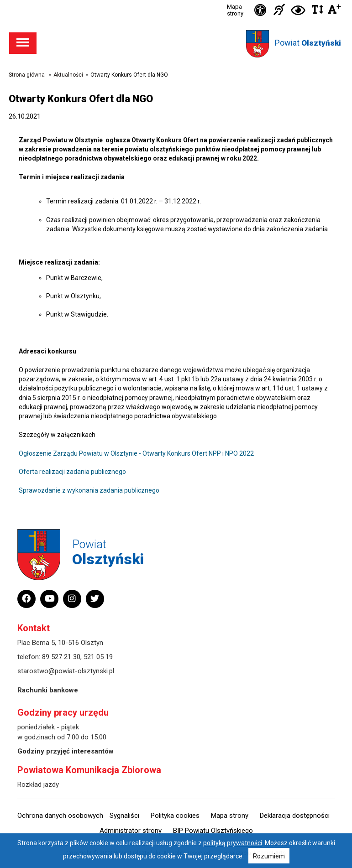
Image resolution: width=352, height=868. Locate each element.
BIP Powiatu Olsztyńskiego (213, 831)
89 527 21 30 (61, 657)
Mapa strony (235, 10)
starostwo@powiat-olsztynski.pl (66, 671)
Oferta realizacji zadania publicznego (72, 472)
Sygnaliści (124, 816)
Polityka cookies (175, 816)
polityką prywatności (233, 843)
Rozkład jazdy (38, 785)
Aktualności (68, 75)
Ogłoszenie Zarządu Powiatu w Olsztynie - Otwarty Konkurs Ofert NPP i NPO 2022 (136, 453)
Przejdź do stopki (176, 0)
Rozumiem (269, 856)
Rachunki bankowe (48, 690)
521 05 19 (98, 657)
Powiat (308, 43)
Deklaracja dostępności (295, 816)
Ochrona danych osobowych (60, 816)
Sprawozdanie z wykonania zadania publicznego (89, 490)
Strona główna (27, 75)
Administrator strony (131, 831)
